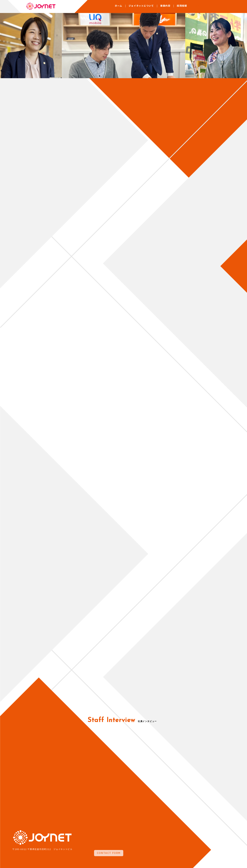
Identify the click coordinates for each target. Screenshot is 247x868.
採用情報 (182, 6)
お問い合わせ (203, 6)
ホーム (119, 6)
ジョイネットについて (141, 6)
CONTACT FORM (109, 843)
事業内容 (165, 6)
